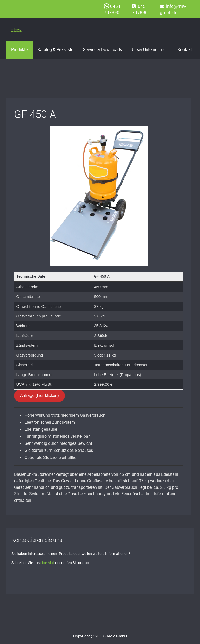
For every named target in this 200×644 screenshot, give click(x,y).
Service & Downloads (102, 50)
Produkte (19, 50)
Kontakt (185, 50)
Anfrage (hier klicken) (39, 395)
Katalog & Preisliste (55, 50)
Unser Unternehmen (150, 50)
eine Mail (47, 563)
